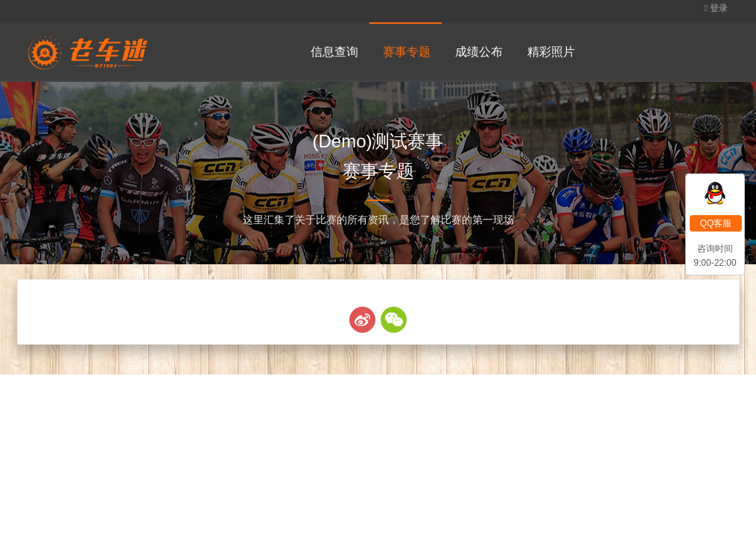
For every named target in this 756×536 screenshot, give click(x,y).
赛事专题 (407, 52)
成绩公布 (479, 52)
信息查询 (334, 52)
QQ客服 (716, 223)
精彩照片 (551, 52)
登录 (717, 8)
